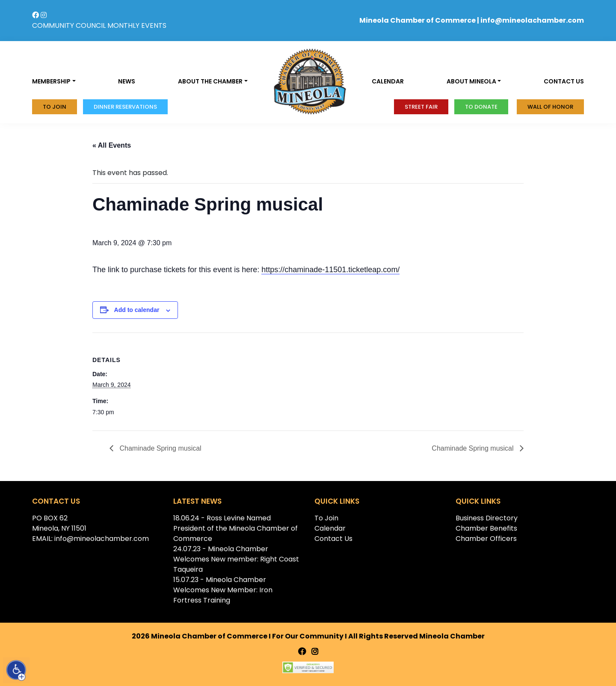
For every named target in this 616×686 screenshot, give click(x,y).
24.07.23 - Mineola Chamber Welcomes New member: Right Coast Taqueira (236, 559)
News (127, 81)
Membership (51, 81)
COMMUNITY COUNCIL (69, 25)
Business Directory (487, 518)
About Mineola (471, 81)
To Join (55, 107)
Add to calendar (137, 310)
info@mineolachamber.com (532, 20)
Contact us (564, 81)
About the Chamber (210, 81)
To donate (481, 107)
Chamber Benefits (486, 528)
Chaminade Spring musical (160, 448)
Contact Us (333, 539)
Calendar (388, 81)
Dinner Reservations (125, 107)
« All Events (112, 145)
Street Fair (421, 107)
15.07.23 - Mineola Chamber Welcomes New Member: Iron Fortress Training (223, 590)
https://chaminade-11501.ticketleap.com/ (330, 270)
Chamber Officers (486, 539)
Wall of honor (550, 107)
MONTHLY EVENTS (137, 25)
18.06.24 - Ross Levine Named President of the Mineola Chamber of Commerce (235, 528)
